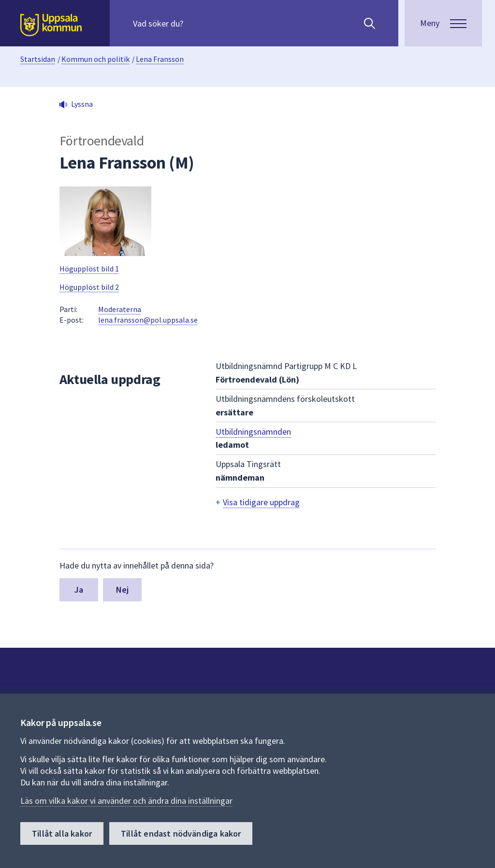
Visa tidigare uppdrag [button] (261, 502)
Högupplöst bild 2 (89, 287)
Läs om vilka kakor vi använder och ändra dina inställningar (126, 801)
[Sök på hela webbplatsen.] (195, 23)
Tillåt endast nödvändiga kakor (181, 833)
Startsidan (38, 59)
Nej (123, 590)
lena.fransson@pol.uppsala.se (148, 320)
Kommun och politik (95, 59)
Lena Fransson (160, 59)
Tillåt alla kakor (62, 833)
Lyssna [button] (82, 104)
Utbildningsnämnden (253, 432)
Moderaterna (120, 309)
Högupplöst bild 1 (89, 269)
